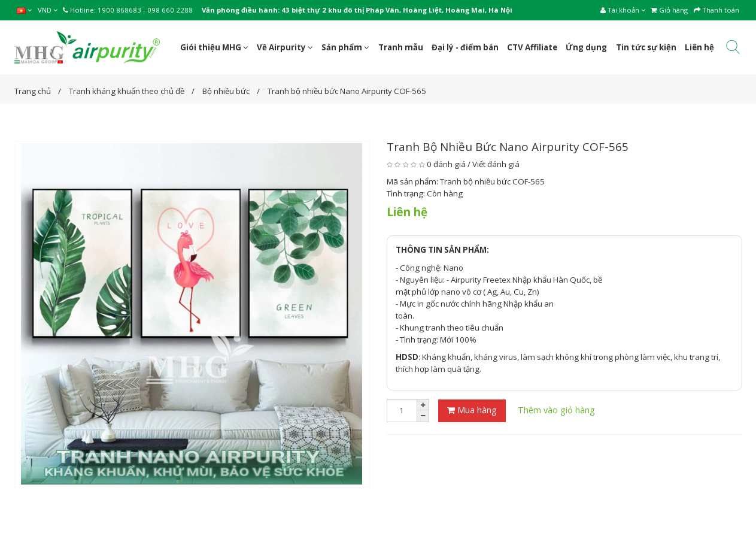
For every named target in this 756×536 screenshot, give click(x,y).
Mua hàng (472, 410)
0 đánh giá (446, 164)
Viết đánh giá (496, 164)
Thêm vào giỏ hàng (556, 410)
